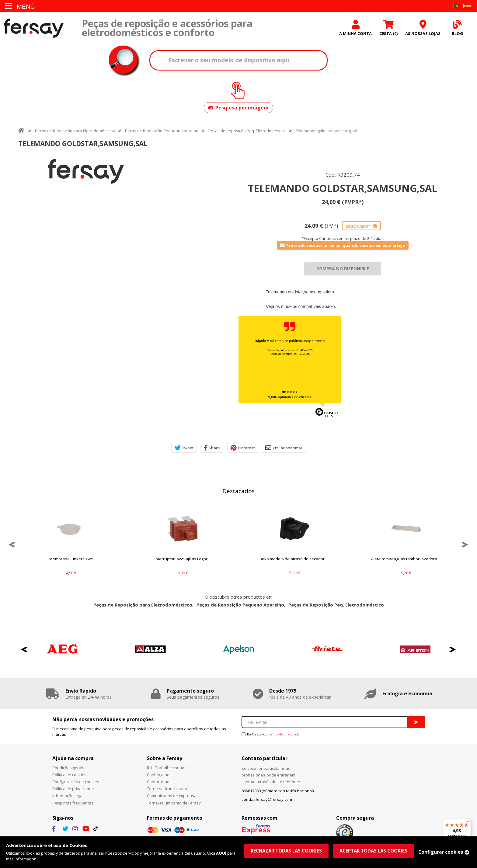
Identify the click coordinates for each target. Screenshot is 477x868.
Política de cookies (69, 775)
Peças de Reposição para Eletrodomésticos (75, 131)
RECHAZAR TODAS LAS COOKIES (286, 851)
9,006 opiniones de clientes (290, 397)
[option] (86, 171)
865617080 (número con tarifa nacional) (278, 791)
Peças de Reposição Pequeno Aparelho (162, 131)
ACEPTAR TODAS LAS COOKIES (373, 851)
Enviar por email (284, 448)
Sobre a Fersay (165, 758)
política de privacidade (284, 734)
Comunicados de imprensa (172, 796)
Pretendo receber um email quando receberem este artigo (343, 245)
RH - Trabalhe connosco (169, 768)
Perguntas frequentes (73, 803)
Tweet (184, 448)
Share (212, 448)
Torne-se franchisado (167, 789)
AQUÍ (221, 853)
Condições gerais (68, 768)
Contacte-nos (159, 782)
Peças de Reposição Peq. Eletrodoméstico (247, 131)
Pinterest (243, 448)
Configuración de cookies (76, 782)
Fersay (33, 28)
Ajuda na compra (73, 758)
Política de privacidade (73, 789)
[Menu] (467, 823)
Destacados (238, 491)
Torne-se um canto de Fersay (174, 803)
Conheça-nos (159, 775)
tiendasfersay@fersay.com (267, 799)
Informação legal (68, 796)
